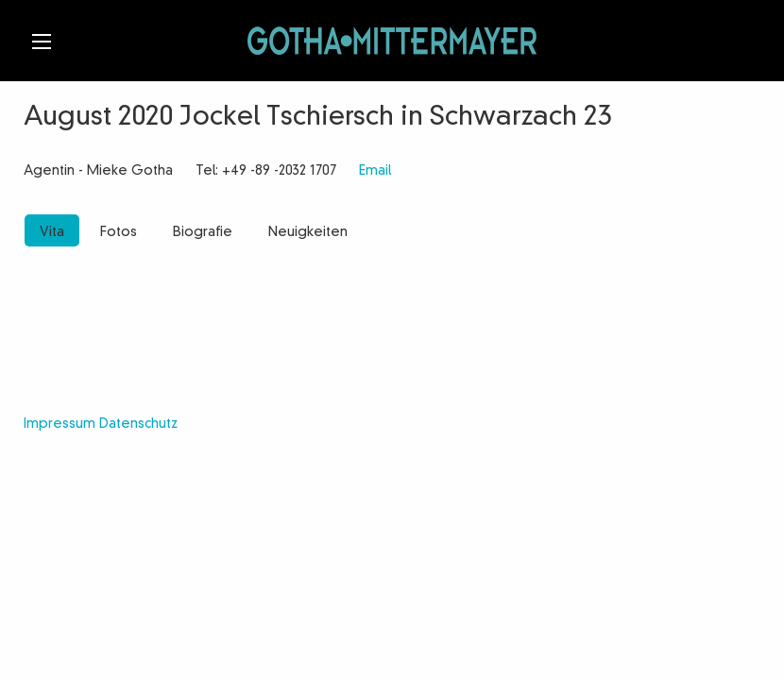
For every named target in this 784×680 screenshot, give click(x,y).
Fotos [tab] (119, 232)
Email (375, 171)
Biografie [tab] (203, 232)
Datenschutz (138, 424)
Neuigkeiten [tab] (308, 232)
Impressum (60, 424)
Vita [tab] (52, 232)
